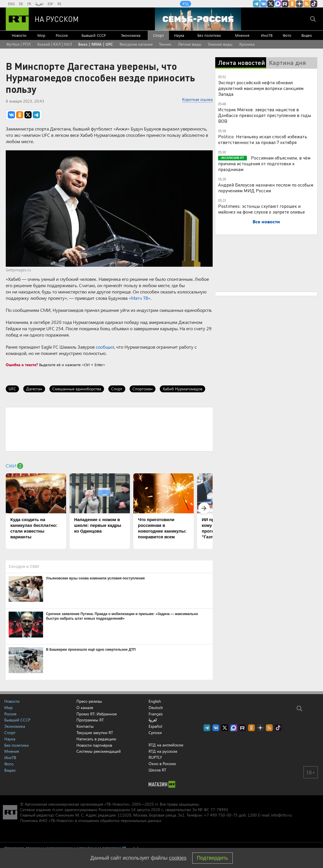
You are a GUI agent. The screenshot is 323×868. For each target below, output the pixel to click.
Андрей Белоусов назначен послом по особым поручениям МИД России (266, 188)
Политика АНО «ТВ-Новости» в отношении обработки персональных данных (91, 820)
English (155, 701)
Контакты (85, 726)
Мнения (242, 35)
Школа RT (157, 770)
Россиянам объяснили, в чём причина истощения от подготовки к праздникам (264, 163)
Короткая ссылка (197, 99)
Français (156, 714)
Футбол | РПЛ (18, 44)
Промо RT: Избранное (97, 714)
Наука (179, 35)
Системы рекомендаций (99, 751)
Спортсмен (143, 389)
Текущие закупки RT (95, 732)
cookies (178, 858)
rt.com (58, 810)
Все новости (266, 221)
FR (29, 4)
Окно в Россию (162, 764)
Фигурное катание (136, 44)
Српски (155, 733)
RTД (185, 4)
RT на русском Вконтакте (264, 4)
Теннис (165, 44)
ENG (11, 4)
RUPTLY (155, 757)
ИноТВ (267, 35)
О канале (85, 707)
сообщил (105, 347)
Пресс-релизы (89, 701)
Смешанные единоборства (77, 389)
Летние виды (190, 44)
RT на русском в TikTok (314, 4)
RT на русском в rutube (285, 4)
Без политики (209, 35)
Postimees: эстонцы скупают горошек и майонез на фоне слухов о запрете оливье (262, 209)
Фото (287, 35)
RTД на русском (163, 751)
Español (155, 726)
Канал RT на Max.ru (278, 4)
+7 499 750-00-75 (221, 815)
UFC (12, 389)
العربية (39, 4)
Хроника (247, 44)
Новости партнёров (94, 745)
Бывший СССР (94, 35)
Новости (19, 35)
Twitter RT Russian (271, 4)
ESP (50, 4)
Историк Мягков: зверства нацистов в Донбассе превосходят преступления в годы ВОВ (265, 115)
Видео (307, 35)
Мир (41, 35)
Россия (62, 35)
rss (307, 4)
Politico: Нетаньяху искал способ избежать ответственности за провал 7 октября (263, 139)
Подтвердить (212, 858)
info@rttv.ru (281, 815)
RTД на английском (166, 745)
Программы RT (90, 720)
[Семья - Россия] (198, 19)
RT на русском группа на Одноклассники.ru (292, 4)
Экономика (131, 35)
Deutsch (156, 708)
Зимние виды (220, 44)
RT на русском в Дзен (299, 4)
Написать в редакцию (96, 739)
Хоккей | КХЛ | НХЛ (54, 44)
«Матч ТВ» (140, 298)
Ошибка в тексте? (22, 365)
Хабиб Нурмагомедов (182, 389)
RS (59, 4)
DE (21, 4)
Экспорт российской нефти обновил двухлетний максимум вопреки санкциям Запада (261, 88)
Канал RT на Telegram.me (256, 4)
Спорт (158, 35)
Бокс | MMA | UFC (96, 44)
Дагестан (34, 389)
